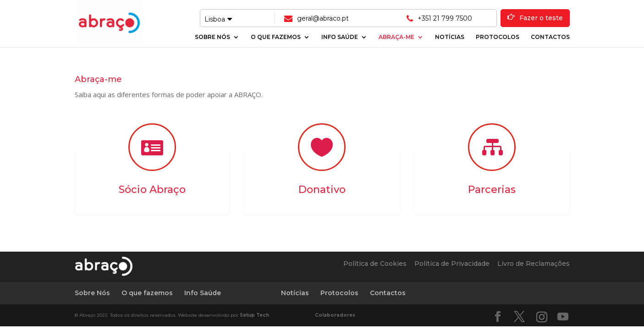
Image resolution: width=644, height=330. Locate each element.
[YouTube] (563, 317)
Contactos (550, 37)
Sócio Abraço (152, 190)
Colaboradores (335, 315)
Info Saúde (340, 37)
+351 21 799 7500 (445, 18)
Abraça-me (396, 37)
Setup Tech (254, 315)
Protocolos (498, 37)
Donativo (322, 190)
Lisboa (218, 19)
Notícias (450, 37)
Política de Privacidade (452, 264)
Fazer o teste (541, 18)
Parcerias (492, 190)
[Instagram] (542, 317)
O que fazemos (276, 37)
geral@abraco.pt (323, 18)
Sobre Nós (212, 37)
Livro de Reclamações (534, 264)
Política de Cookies (375, 264)
